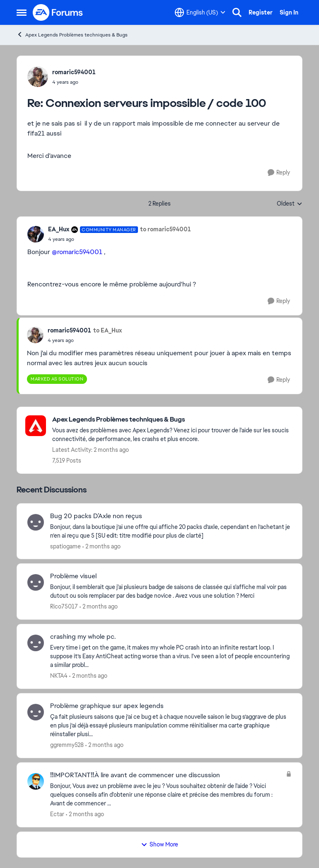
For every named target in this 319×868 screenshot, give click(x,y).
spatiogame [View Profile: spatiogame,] (65, 546)
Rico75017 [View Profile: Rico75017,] (64, 606)
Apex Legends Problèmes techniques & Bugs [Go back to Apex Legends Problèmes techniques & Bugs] (72, 35)
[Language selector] (200, 12)
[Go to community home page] (58, 12)
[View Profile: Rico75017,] (36, 582)
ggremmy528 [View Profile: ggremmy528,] (67, 745)
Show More (159, 844)
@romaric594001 (77, 252)
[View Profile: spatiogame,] (36, 522)
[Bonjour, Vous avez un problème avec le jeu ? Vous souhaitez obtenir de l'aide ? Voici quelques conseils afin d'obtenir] (166, 795)
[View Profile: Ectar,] (36, 781)
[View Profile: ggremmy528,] (36, 712)
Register (261, 12)
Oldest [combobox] (290, 204)
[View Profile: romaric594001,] (38, 77)
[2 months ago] (101, 546)
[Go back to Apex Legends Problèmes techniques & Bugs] (173, 420)
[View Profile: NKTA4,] (36, 643)
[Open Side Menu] (22, 12)
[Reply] (279, 173)
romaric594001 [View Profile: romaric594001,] (74, 72)
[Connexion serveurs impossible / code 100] (74, 82)
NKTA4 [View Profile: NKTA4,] (59, 676)
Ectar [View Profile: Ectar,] (57, 814)
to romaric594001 (166, 229)
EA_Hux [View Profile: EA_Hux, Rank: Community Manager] (59, 229)
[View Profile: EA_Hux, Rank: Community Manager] (36, 234)
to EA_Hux (108, 330)
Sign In (289, 12)
